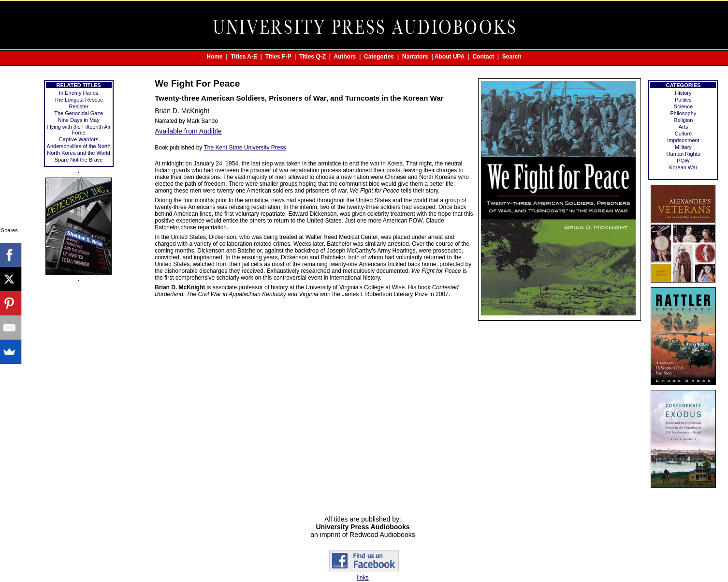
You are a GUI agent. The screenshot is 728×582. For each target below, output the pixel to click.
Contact (483, 57)
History (683, 93)
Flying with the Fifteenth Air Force (79, 130)
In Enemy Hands (79, 93)
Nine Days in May (79, 120)
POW (683, 161)
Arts (684, 127)
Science (683, 106)
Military (683, 147)
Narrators (415, 57)
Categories (379, 57)
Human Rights (684, 154)
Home (214, 57)
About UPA (450, 57)
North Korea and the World (79, 153)
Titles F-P (278, 57)
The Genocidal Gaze (79, 113)
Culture (683, 134)
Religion (684, 120)
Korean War (683, 167)
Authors (345, 57)
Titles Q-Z (313, 57)
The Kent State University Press (245, 148)
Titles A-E (244, 57)
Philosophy (684, 113)
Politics (683, 100)
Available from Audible (188, 131)
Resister (78, 106)
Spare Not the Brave (79, 160)
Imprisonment (683, 140)
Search (512, 57)
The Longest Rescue (79, 100)
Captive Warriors (79, 139)
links (363, 578)
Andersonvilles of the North (79, 146)
